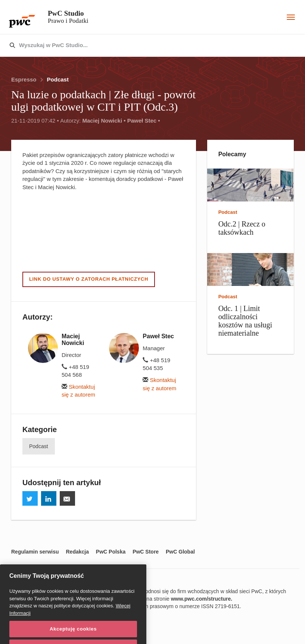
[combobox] (137, 46)
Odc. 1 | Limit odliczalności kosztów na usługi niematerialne (245, 321)
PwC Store (146, 552)
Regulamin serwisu (35, 552)
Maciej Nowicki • (104, 121)
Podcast (58, 79)
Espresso (24, 79)
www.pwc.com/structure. (202, 599)
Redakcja (77, 552)
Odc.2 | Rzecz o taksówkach (242, 228)
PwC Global (180, 552)
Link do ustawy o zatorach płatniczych (89, 279)
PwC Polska (111, 552)
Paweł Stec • (144, 121)
